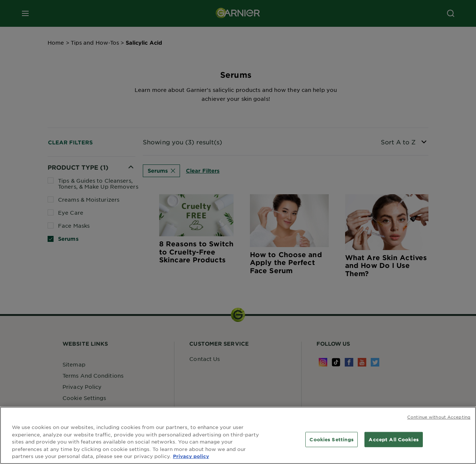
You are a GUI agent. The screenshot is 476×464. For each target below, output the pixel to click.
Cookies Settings (332, 439)
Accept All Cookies (393, 439)
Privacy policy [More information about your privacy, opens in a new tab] (191, 456)
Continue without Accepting (439, 417)
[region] (238, 435)
